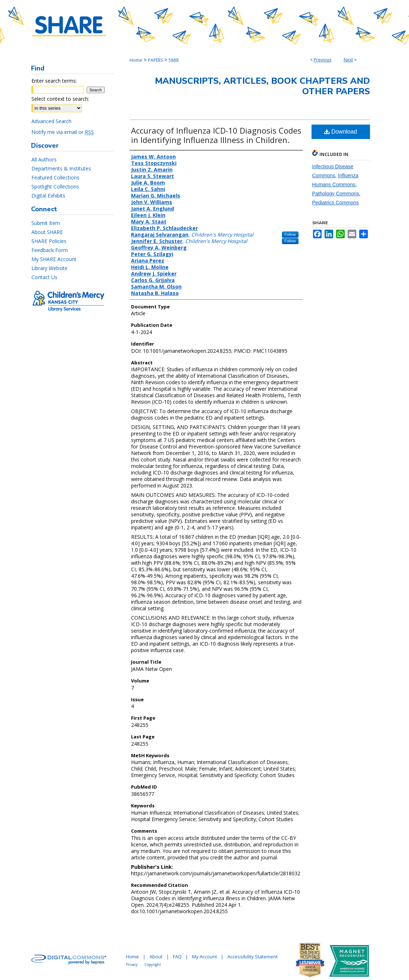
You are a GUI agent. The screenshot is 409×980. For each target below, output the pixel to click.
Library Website (49, 268)
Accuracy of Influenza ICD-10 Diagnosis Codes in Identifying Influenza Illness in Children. (216, 135)
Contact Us (44, 277)
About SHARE (47, 232)
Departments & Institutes (61, 168)
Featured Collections (55, 177)
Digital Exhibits (48, 196)
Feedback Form (50, 250)
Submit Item (46, 223)
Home (136, 60)
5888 (174, 60)
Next (348, 60)
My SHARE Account (54, 259)
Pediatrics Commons (336, 203)
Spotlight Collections (55, 187)
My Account (204, 957)
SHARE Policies (49, 241)
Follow (290, 234)
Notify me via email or (63, 132)
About (156, 957)
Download (341, 132)
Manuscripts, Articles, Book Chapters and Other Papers (262, 86)
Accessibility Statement (253, 957)
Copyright (153, 964)
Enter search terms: (54, 81)
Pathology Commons (336, 194)
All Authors (44, 159)
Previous (323, 60)
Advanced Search (51, 121)
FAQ (177, 957)
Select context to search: (60, 99)
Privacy (132, 964)
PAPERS (155, 60)
